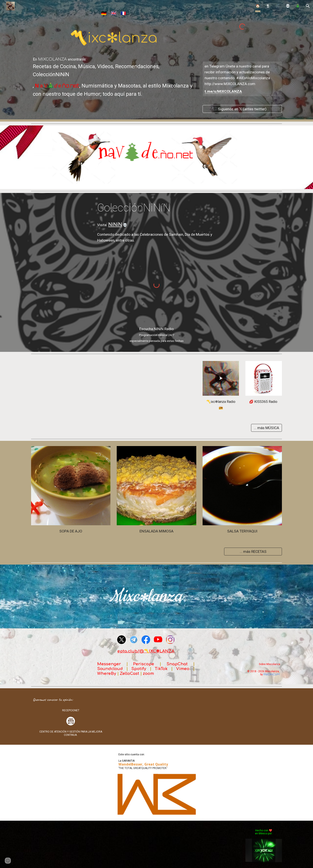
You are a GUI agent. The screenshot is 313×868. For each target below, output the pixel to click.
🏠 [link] (258, 6)
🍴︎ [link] (268, 6)
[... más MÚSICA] (266, 428)
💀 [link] (288, 6)
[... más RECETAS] (253, 551)
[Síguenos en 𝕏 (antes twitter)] (242, 109)
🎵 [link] (278, 6)
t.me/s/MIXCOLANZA (223, 91)
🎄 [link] (298, 6)
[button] (308, 6)
